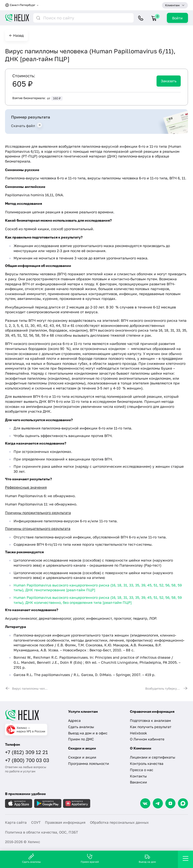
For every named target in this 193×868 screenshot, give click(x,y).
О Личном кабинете (147, 739)
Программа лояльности (89, 763)
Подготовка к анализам (150, 720)
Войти (177, 18)
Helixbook (138, 733)
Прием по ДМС (81, 739)
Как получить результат (151, 727)
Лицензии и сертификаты (153, 757)
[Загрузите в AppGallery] (77, 803)
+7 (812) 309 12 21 (27, 752)
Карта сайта (16, 822)
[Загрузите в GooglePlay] (48, 803)
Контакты (138, 776)
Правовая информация (65, 822)
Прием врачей (90, 858)
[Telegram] (158, 803)
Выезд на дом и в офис (88, 733)
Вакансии (138, 782)
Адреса (74, 720)
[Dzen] (170, 803)
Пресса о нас (142, 770)
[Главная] (33, 715)
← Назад (16, 35)
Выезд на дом (147, 858)
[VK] (145, 803)
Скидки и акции (82, 757)
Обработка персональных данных (119, 822)
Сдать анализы (81, 727)
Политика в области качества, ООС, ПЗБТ (42, 832)
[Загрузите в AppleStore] (19, 803)
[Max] (183, 803)
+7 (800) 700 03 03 (27, 760)
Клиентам (172, 5)
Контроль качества (147, 763)
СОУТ (36, 822)
